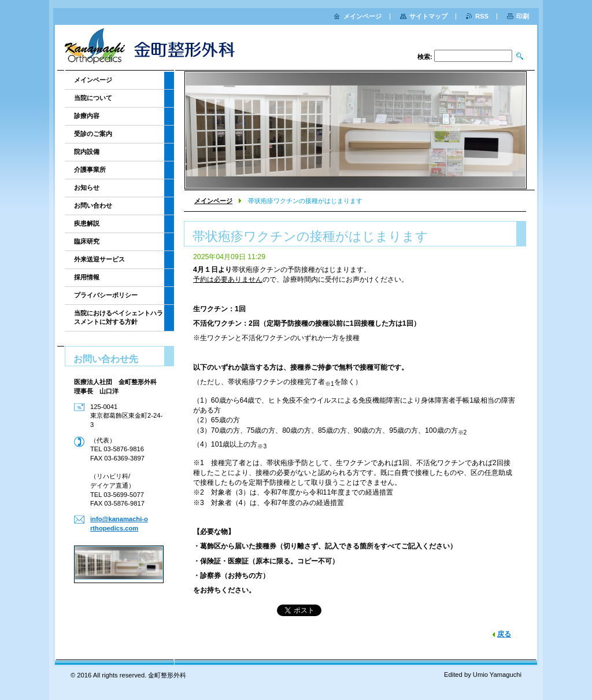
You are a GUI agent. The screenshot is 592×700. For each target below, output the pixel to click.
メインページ (213, 201)
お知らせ (87, 187)
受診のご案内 (93, 134)
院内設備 (87, 152)
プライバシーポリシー (106, 295)
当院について (93, 98)
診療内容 (87, 116)
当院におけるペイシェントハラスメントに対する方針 (119, 317)
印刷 (523, 16)
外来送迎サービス (99, 259)
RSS (482, 16)
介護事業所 (90, 170)
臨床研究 (87, 241)
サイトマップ (428, 16)
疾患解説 (87, 223)
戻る (504, 634)
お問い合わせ (93, 205)
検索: (425, 57)
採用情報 (87, 277)
